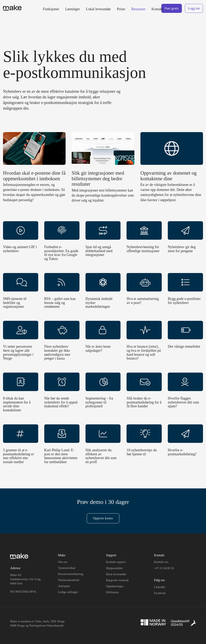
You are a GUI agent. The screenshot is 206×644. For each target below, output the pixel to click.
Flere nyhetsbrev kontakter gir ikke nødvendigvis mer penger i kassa (57, 352)
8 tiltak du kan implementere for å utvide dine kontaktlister (17, 404)
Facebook (160, 593)
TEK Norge (58, 621)
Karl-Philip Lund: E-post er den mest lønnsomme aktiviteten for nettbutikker (61, 456)
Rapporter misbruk (117, 580)
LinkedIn (160, 587)
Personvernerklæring (71, 574)
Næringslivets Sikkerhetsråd (46, 626)
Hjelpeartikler (114, 568)
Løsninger (73, 9)
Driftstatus (112, 592)
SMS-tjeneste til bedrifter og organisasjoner (15, 303)
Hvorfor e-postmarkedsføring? (182, 452)
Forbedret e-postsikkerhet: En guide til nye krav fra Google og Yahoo (61, 253)
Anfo (46, 621)
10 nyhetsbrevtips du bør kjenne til (142, 452)
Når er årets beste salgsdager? (98, 348)
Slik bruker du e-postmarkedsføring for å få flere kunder (144, 402)
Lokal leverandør (98, 9)
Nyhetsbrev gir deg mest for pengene (182, 249)
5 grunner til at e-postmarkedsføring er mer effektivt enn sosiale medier (18, 456)
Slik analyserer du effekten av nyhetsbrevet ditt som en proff (101, 456)
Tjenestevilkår (67, 568)
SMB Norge (17, 626)
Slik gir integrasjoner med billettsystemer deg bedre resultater (98, 178)
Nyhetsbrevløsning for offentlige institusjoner (143, 249)
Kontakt (157, 9)
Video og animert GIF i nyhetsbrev (20, 249)
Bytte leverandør (116, 574)
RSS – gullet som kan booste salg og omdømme (60, 303)
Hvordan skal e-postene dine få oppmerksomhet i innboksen (34, 176)
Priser (121, 9)
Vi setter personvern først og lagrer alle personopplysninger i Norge (18, 352)
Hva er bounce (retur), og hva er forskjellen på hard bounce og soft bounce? (144, 352)
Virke (38, 621)
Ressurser (138, 9)
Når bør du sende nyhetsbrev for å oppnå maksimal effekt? (61, 402)
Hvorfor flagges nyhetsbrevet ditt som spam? (183, 402)
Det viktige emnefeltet (184, 346)
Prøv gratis (172, 8)
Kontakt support (116, 562)
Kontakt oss (161, 562)
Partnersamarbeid (69, 580)
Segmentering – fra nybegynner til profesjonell (99, 402)
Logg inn (194, 8)
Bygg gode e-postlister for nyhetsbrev (184, 301)
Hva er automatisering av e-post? (143, 301)
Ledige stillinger (68, 592)
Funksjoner (51, 9)
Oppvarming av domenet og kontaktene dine (169, 176)
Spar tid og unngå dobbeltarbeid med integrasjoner (99, 251)
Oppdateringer (115, 586)
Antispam (64, 586)
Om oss (63, 562)
